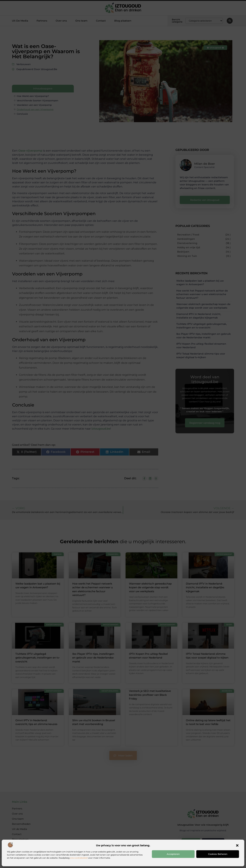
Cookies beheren (218, 854)
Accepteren (173, 854)
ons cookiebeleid (79, 858)
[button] (237, 845)
